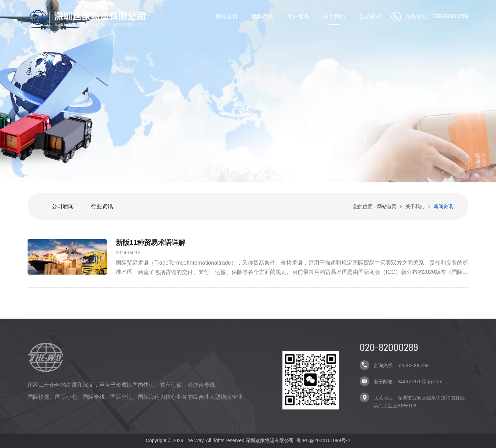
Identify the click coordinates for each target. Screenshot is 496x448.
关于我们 (334, 16)
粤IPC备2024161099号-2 (323, 440)
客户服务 (298, 16)
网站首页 (227, 16)
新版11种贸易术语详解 (151, 243)
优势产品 (262, 16)
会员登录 (370, 16)
